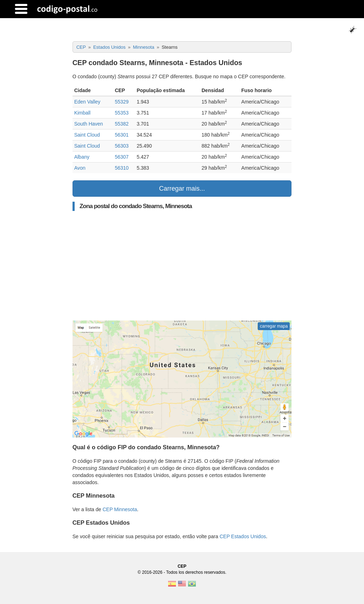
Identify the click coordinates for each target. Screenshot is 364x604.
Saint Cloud (87, 135)
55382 (122, 124)
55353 (122, 113)
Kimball (82, 113)
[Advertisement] (182, 266)
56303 (122, 146)
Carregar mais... (182, 189)
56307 (122, 157)
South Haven (89, 124)
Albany (82, 157)
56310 (122, 168)
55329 (122, 102)
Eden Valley (87, 102)
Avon (80, 168)
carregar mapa (274, 326)
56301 (122, 135)
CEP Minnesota (120, 509)
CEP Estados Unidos (243, 536)
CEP (182, 566)
